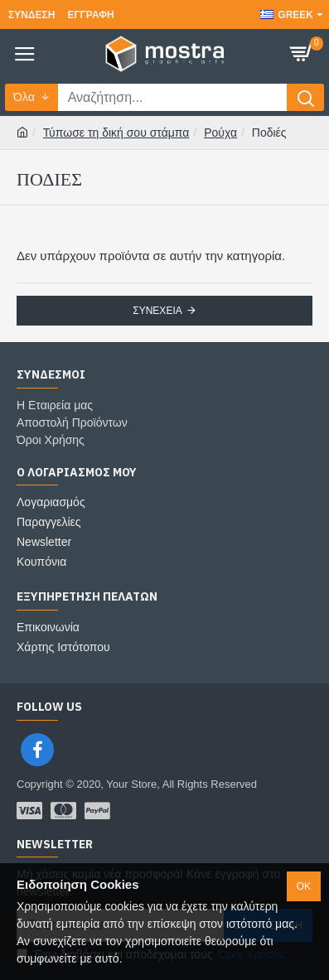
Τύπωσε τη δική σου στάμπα (116, 133)
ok (304, 886)
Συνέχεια (157, 311)
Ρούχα (220, 133)
